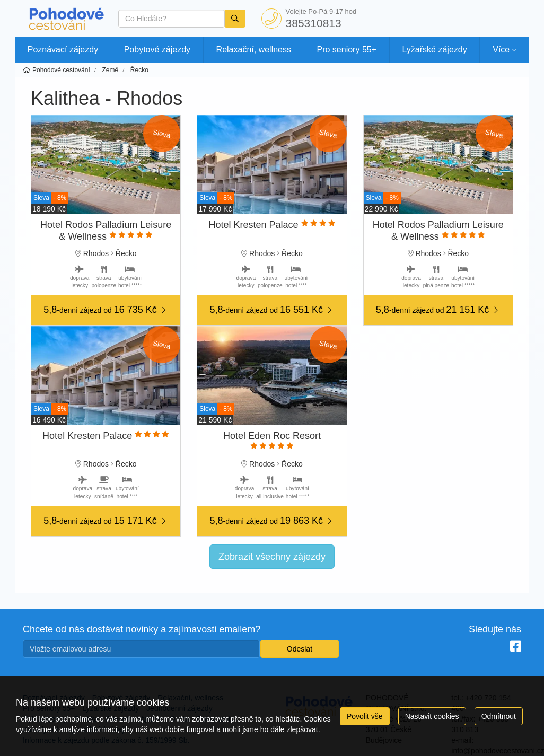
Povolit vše (365, 716)
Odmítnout (499, 716)
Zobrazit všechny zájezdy (272, 557)
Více (501, 50)
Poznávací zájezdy (63, 50)
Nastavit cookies (432, 716)
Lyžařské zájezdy (435, 50)
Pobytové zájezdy (157, 50)
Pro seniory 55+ (347, 50)
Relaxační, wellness (254, 50)
